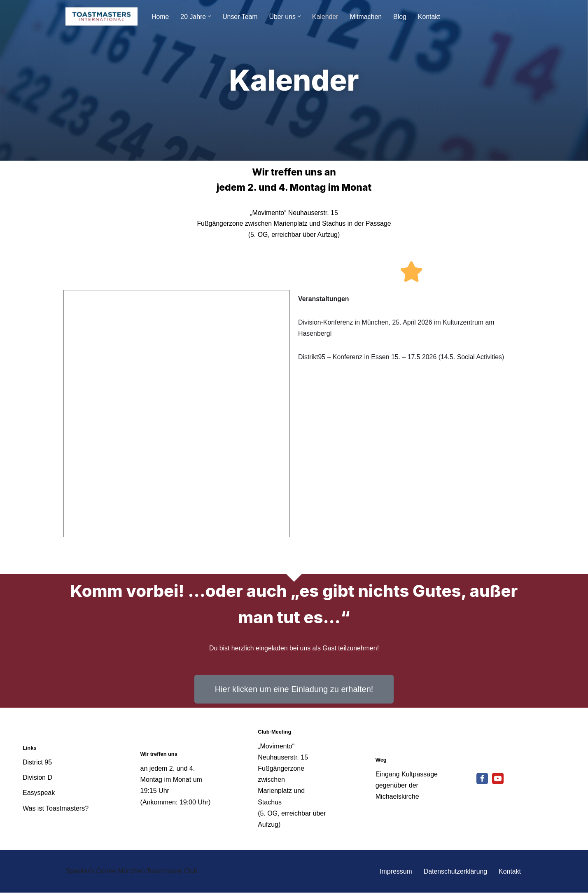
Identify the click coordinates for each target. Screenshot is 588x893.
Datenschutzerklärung (455, 872)
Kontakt (430, 17)
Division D (37, 778)
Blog (401, 17)
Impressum (395, 872)
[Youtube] (498, 779)
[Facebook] (482, 779)
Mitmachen (367, 17)
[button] (210, 16)
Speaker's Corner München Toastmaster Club (132, 871)
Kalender (326, 17)
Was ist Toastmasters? (56, 808)
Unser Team (240, 17)
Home (160, 17)
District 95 (37, 763)
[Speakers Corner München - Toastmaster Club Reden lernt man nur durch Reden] (101, 16)
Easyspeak (39, 793)
